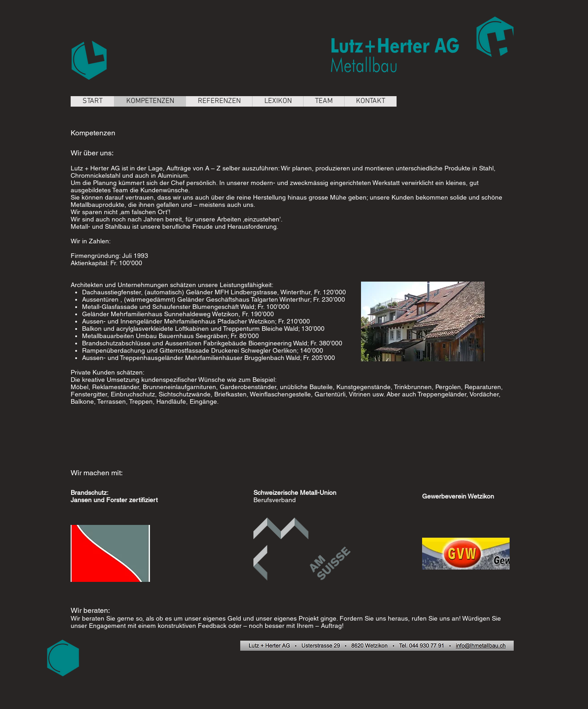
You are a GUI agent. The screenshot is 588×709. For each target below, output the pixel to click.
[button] (423, 321)
